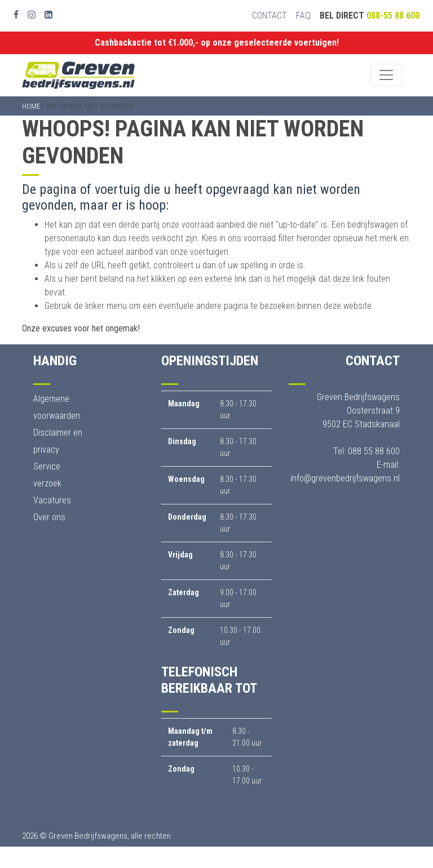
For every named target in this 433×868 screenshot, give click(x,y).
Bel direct (370, 15)
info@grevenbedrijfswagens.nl (345, 478)
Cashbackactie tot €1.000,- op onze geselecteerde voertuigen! (217, 43)
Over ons (49, 517)
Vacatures (52, 500)
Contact (269, 15)
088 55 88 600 (374, 451)
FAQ (303, 15)
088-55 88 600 (393, 15)
